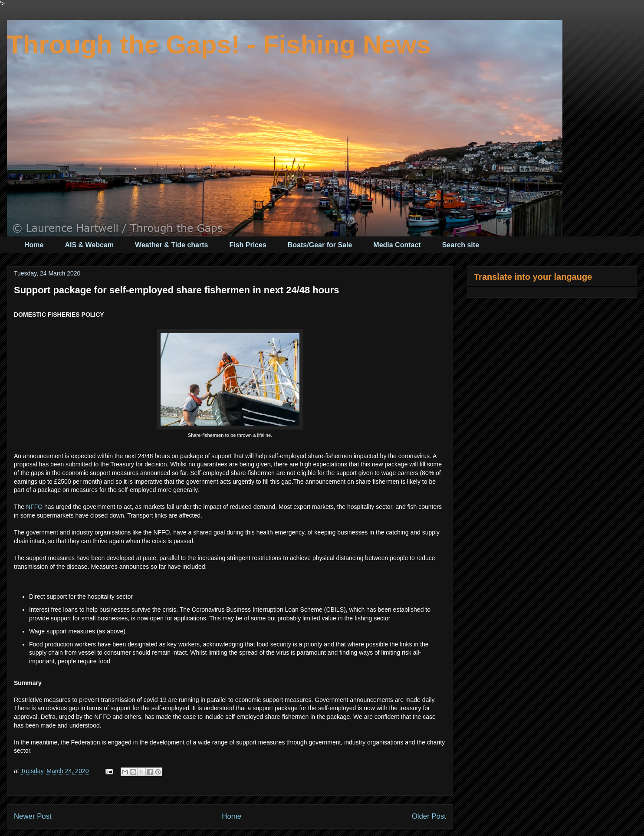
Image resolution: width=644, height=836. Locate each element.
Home (34, 245)
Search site (461, 245)
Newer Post (33, 816)
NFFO (34, 507)
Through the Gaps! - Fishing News (219, 44)
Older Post (429, 816)
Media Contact (397, 245)
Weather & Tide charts (171, 245)
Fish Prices (248, 245)
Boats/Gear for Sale (320, 245)
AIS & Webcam (89, 245)
